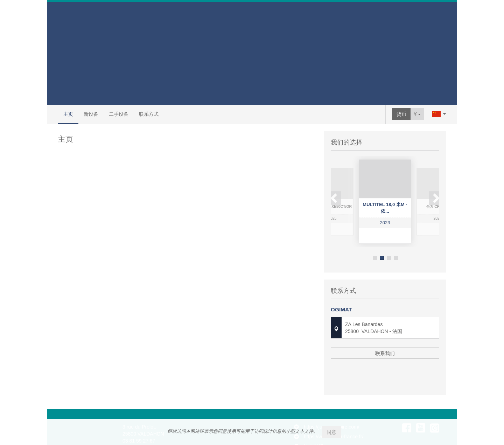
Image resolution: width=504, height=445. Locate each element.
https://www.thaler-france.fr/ (334, 404)
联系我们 (385, 351)
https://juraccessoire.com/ (332, 395)
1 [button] (375, 258)
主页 (68, 114)
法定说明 (314, 414)
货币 (401, 114)
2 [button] (382, 258)
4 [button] (396, 258)
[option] (385, 202)
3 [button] (389, 258)
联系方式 (149, 114)
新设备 (91, 114)
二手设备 (119, 114)
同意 (331, 432)
